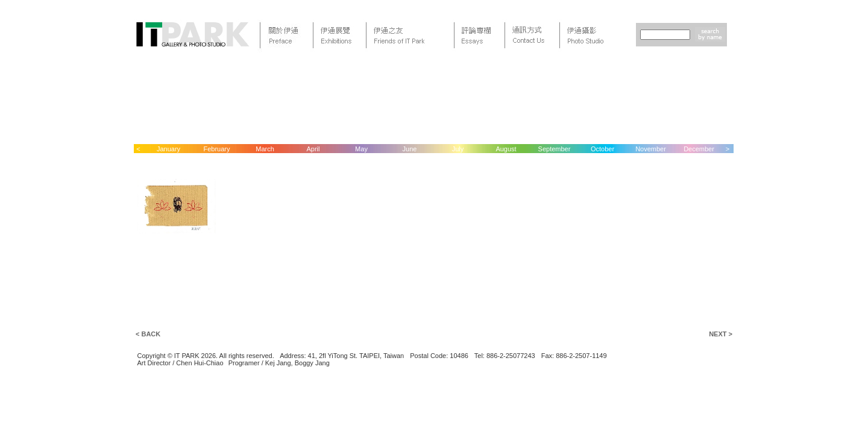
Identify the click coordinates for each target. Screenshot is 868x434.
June (410, 149)
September (555, 149)
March (265, 149)
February (216, 149)
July (458, 149)
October (602, 149)
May (361, 149)
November (651, 149)
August (506, 149)
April (313, 149)
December (699, 149)
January (168, 149)
